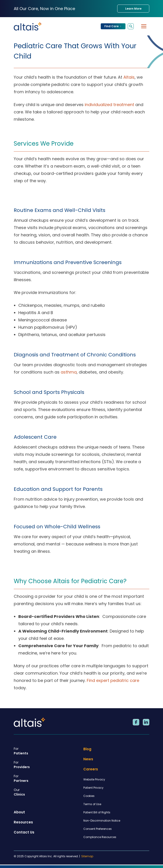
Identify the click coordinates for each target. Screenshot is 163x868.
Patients (47, 751)
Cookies (89, 796)
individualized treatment (109, 105)
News (88, 759)
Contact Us (24, 832)
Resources (23, 822)
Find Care (113, 26)
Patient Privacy (93, 788)
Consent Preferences (98, 829)
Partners (47, 778)
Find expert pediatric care (113, 680)
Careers (91, 769)
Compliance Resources (100, 837)
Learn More (133, 9)
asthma (69, 372)
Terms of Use (92, 804)
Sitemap (87, 856)
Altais (129, 77)
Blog (87, 749)
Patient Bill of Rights (97, 812)
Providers (47, 765)
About (19, 812)
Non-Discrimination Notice (102, 821)
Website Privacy (94, 779)
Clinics (47, 792)
